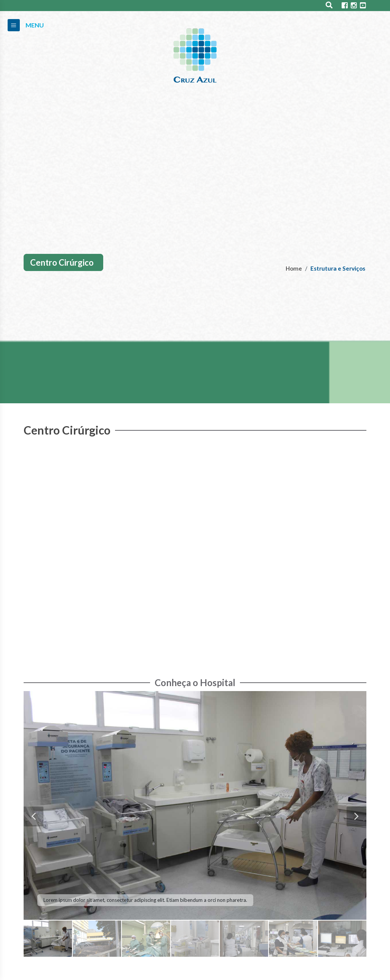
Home (294, 268)
